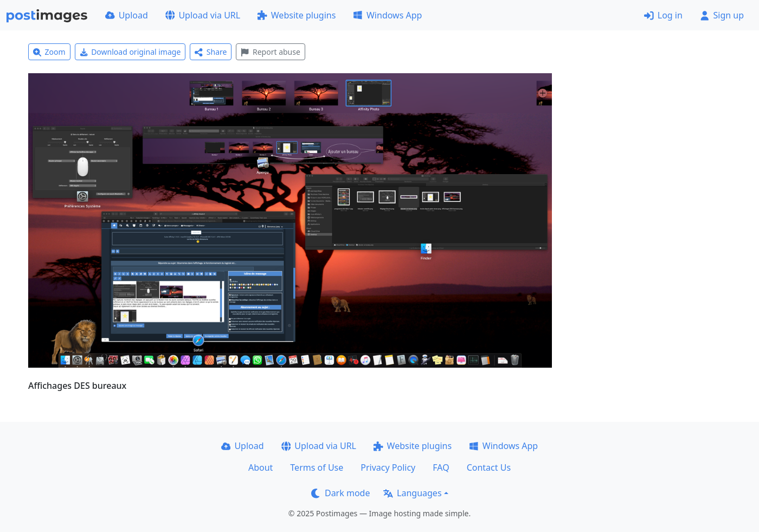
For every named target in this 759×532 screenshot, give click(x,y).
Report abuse (270, 52)
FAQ (441, 467)
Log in (663, 15)
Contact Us (489, 467)
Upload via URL (203, 15)
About (260, 467)
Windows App (387, 15)
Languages (412, 493)
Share (211, 52)
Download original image (130, 52)
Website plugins (297, 15)
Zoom (49, 52)
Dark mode (340, 493)
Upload (127, 15)
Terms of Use (317, 467)
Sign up (722, 15)
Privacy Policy (388, 467)
